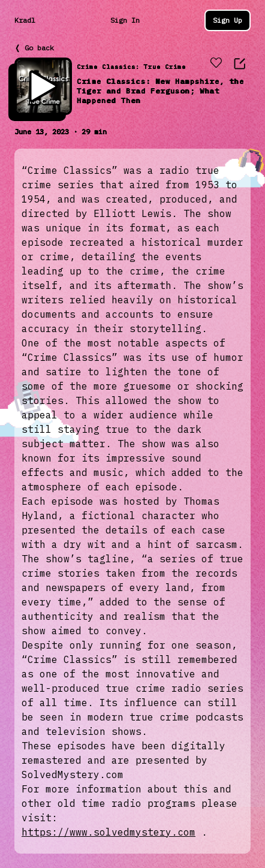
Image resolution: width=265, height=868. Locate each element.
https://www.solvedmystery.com (109, 832)
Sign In (125, 20)
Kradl (25, 20)
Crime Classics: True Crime (131, 67)
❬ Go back (34, 48)
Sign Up (228, 20)
